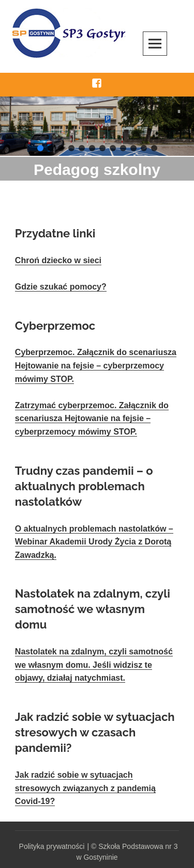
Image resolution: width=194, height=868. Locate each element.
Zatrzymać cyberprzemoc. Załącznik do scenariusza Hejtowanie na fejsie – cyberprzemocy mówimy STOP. (92, 419)
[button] (179, 111)
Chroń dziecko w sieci (58, 260)
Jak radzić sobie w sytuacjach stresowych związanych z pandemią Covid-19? (85, 788)
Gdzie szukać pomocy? (61, 287)
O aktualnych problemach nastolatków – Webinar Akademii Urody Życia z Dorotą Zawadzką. (94, 542)
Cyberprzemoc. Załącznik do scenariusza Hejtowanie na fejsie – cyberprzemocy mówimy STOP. (96, 365)
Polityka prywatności (52, 846)
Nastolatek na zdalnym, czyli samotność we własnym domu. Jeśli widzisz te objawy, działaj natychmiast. (94, 665)
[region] (97, 126)
